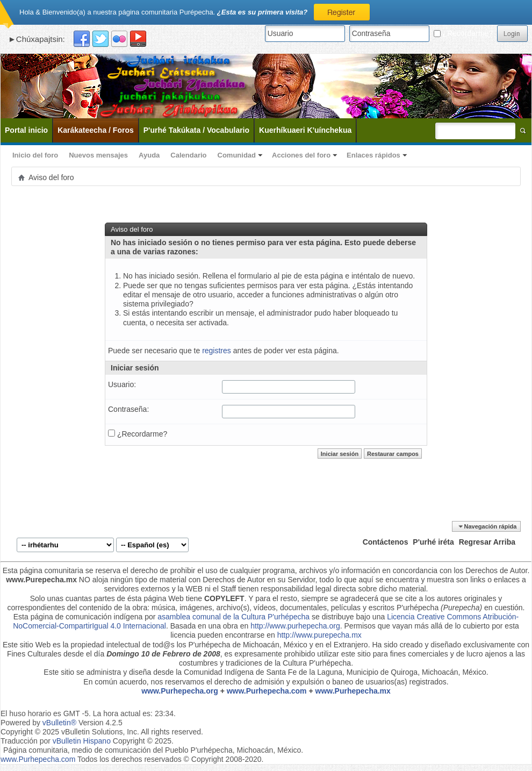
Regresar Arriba (487, 542)
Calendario (188, 155)
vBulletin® (59, 723)
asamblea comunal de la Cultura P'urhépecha (233, 617)
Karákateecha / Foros (96, 130)
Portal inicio (26, 130)
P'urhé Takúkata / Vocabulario (196, 130)
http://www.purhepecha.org (295, 626)
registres (217, 351)
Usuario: (122, 384)
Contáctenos (386, 542)
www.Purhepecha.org (180, 691)
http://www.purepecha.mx (319, 635)
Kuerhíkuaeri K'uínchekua (305, 130)
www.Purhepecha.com (267, 691)
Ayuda (149, 155)
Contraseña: (128, 409)
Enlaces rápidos (373, 155)
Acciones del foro (301, 155)
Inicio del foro (35, 155)
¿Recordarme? (463, 33)
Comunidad (237, 155)
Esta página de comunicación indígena (78, 617)
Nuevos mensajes (98, 155)
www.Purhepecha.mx (353, 691)
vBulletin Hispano (82, 741)
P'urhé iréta (433, 542)
